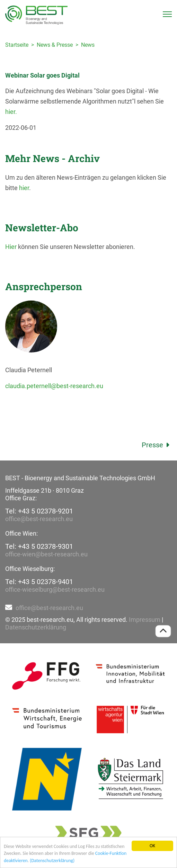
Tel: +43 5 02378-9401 (39, 582)
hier (24, 188)
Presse (157, 445)
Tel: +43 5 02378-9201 (39, 511)
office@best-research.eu (39, 519)
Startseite (17, 45)
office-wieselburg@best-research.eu (55, 589)
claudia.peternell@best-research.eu (54, 386)
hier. (11, 112)
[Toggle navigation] (167, 14)
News (88, 45)
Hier (11, 247)
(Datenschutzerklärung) (52, 861)
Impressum (145, 620)
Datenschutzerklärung (36, 627)
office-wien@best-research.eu (46, 554)
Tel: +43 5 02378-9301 (39, 546)
